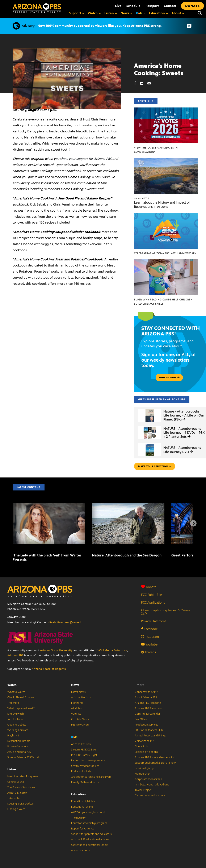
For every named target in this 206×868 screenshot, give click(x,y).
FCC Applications (153, 602)
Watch (12, 685)
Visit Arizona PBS (145, 741)
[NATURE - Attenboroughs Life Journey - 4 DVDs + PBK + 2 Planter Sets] (150, 426)
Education (78, 794)
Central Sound (16, 782)
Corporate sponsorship (148, 779)
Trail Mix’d (13, 703)
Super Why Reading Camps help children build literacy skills (163, 302)
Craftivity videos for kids (85, 766)
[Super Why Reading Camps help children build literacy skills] (166, 262)
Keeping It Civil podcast (21, 804)
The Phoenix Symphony (21, 787)
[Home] (37, 8)
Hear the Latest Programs (23, 776)
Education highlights (83, 801)
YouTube (149, 644)
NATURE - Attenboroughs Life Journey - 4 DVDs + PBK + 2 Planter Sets (184, 433)
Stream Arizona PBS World (23, 757)
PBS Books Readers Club (149, 730)
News (75, 685)
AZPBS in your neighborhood (88, 812)
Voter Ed (76, 714)
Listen (12, 769)
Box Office (141, 719)
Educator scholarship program (89, 823)
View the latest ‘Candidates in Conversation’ (156, 150)
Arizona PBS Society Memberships (155, 757)
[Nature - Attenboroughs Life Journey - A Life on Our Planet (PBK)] (150, 409)
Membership (142, 774)
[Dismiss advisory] (189, 26)
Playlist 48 (13, 736)
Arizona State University (56, 650)
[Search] (200, 13)
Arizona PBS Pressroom (149, 708)
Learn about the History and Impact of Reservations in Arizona (162, 205)
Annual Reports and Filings (150, 736)
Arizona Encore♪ (17, 793)
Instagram (150, 637)
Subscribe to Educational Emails (90, 845)
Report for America (83, 829)
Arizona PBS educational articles (90, 840)
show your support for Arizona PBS (86, 159)
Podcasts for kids (81, 771)
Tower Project (143, 790)
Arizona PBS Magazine (148, 703)
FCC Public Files (152, 595)
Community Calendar (148, 714)
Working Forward (18, 730)
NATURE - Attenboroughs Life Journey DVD (182, 450)
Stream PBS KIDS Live (83, 750)
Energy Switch (16, 714)
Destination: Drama (19, 741)
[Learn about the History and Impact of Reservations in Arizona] (166, 160)
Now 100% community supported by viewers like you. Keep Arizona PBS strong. (100, 26)
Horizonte (77, 703)
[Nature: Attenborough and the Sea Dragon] (128, 505)
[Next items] (193, 523)
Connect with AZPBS (147, 692)
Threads (148, 652)
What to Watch (16, 692)
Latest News (78, 692)
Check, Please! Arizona (21, 697)
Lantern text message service (88, 761)
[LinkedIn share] (144, 83)
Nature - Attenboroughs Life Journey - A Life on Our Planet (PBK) (184, 415)
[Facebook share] (137, 83)
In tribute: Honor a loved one (152, 785)
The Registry (78, 818)
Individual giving (144, 768)
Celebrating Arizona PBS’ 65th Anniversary (165, 253)
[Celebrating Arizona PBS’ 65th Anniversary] (166, 215)
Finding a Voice (16, 809)
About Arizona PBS (146, 697)
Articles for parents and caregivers (91, 777)
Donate (149, 587)
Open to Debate (17, 725)
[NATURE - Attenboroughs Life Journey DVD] (150, 443)
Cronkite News (80, 719)
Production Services (146, 725)
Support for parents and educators (91, 834)
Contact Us (141, 746)
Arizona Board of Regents (49, 669)
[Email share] (151, 83)
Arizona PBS (15, 655)
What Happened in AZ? (21, 708)
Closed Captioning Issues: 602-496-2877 (166, 612)
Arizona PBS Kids (81, 744)
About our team (81, 850)
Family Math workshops (85, 782)
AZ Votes (76, 708)
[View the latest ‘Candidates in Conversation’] (166, 110)
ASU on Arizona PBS (19, 752)
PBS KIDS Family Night (84, 755)
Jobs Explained (16, 719)
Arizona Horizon (81, 697)
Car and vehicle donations (150, 796)
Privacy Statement (154, 621)
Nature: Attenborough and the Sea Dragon (127, 555)
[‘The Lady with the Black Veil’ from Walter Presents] (49, 505)
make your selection (155, 466)
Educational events (82, 807)
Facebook (149, 629)
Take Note (13, 798)
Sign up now (169, 378)
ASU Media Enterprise (113, 650)
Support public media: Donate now (155, 763)
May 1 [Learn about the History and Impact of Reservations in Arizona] (141, 198)
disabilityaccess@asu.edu (65, 622)
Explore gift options (146, 752)
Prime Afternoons (18, 746)
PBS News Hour (80, 725)
